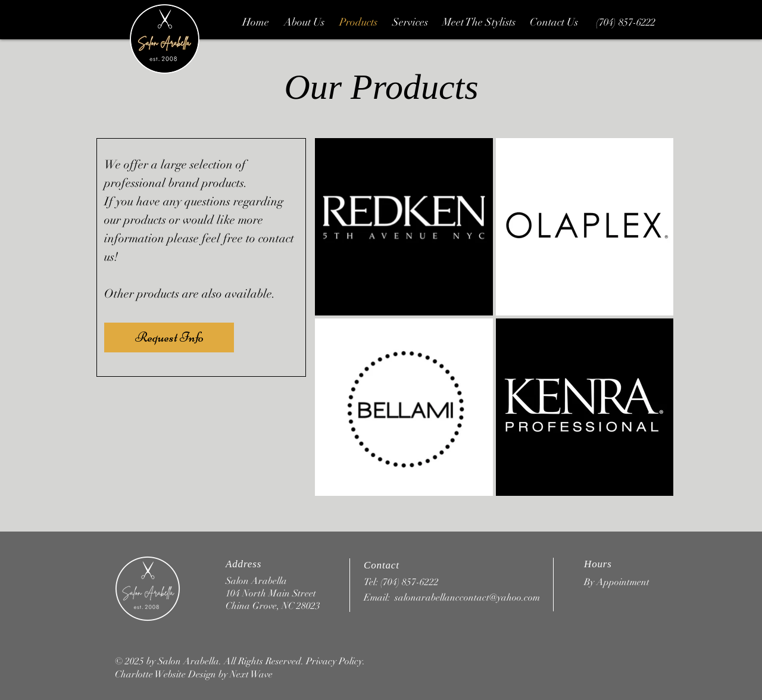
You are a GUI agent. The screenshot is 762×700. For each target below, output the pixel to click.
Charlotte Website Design (165, 674)
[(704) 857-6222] (626, 23)
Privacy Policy (334, 661)
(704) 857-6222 (410, 582)
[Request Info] (169, 337)
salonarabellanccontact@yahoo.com (467, 598)
